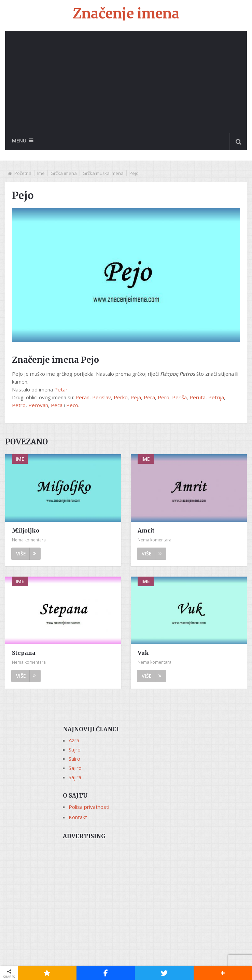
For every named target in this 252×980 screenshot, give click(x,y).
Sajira (75, 777)
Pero (164, 397)
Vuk (143, 653)
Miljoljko (26, 531)
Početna (23, 173)
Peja (136, 397)
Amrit (146, 531)
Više (26, 554)
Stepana (24, 653)
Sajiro (75, 768)
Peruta (198, 397)
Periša (179, 397)
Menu (19, 141)
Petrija (216, 397)
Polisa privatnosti (89, 807)
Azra (74, 741)
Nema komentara (29, 540)
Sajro (75, 750)
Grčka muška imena (103, 173)
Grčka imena (64, 173)
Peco (72, 405)
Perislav (102, 397)
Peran (82, 397)
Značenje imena (126, 14)
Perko (121, 397)
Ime (41, 173)
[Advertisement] (126, 82)
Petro (19, 405)
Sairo (74, 759)
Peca (57, 405)
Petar (61, 389)
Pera (149, 397)
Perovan (38, 405)
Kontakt (78, 817)
